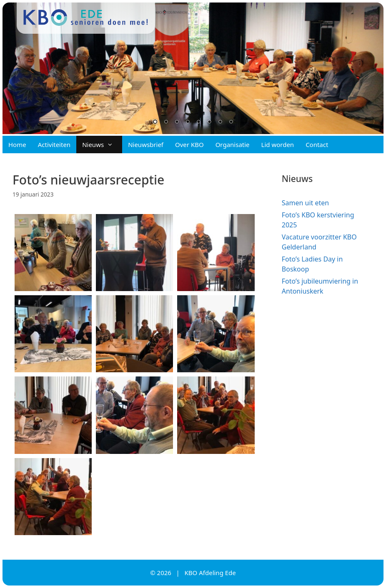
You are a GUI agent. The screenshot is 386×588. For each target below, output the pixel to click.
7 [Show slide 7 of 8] (220, 122)
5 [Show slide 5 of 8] (198, 122)
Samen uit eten (305, 203)
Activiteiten (54, 145)
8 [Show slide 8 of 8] (231, 122)
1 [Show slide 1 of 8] (155, 122)
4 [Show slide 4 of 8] (188, 122)
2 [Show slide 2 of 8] (166, 122)
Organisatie (233, 145)
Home (17, 145)
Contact (317, 145)
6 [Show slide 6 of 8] (209, 122)
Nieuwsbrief (146, 145)
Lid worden (278, 145)
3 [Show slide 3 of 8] (177, 122)
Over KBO (189, 145)
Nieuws (102, 145)
